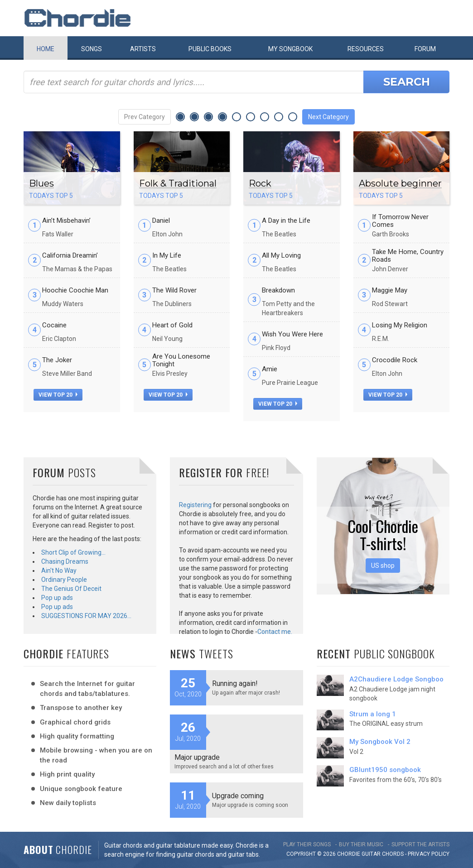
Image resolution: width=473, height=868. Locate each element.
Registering (195, 505)
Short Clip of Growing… (73, 552)
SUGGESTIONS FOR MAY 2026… (86, 616)
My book (290, 49)
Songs (92, 49)
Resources (366, 49)
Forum (425, 49)
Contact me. (275, 632)
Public (210, 49)
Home (46, 49)
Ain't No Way (59, 571)
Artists (143, 49)
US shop (383, 566)
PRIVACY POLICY (429, 854)
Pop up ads (57, 598)
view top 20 (58, 395)
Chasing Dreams (65, 561)
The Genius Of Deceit (71, 589)
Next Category (328, 117)
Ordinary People (64, 580)
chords (393, 854)
